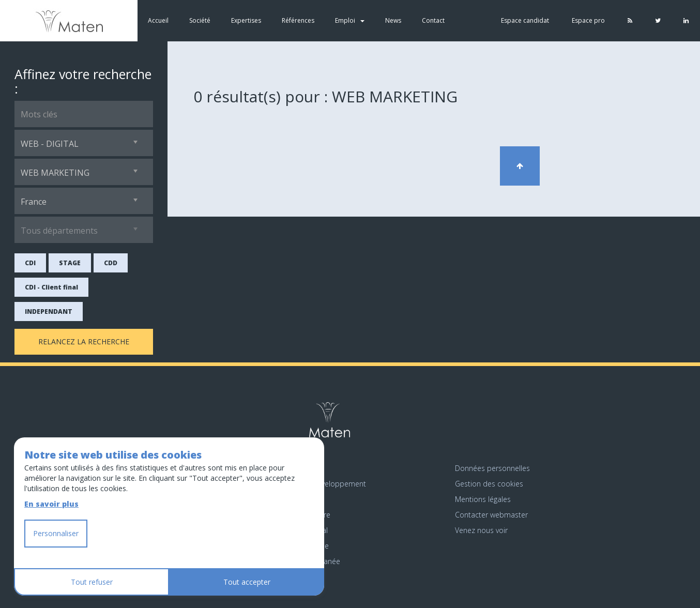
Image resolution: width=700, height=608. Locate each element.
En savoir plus (51, 504)
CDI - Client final (51, 287)
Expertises (246, 20)
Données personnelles (492, 468)
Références (298, 20)
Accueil (158, 20)
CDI (30, 263)
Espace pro (588, 20)
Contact (433, 20)
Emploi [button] (350, 20)
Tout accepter (247, 582)
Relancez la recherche (84, 341)
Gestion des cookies (489, 484)
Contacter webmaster (491, 515)
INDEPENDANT (49, 311)
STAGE (70, 263)
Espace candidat (525, 20)
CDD (111, 263)
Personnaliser (56, 533)
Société (200, 20)
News (393, 20)
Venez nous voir (481, 530)
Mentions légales (483, 499)
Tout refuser (92, 582)
